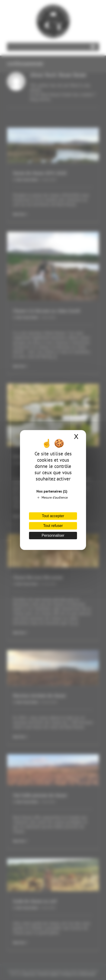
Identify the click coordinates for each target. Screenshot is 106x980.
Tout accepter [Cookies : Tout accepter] (53, 516)
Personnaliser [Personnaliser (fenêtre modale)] (53, 535)
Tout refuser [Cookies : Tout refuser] (53, 526)
